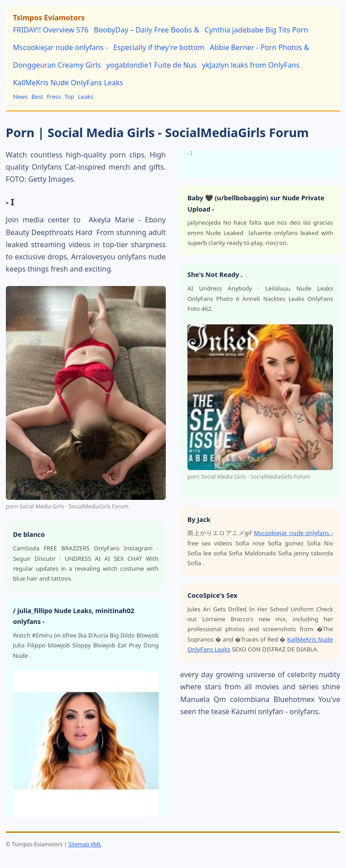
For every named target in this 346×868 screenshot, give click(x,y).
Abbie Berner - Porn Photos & (260, 47)
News (20, 97)
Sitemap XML (85, 844)
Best (37, 97)
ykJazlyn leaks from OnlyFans (251, 65)
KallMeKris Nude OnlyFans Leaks (68, 83)
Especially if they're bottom (159, 47)
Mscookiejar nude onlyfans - (61, 47)
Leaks (86, 97)
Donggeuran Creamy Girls (57, 65)
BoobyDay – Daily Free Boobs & (146, 30)
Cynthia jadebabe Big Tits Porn (256, 30)
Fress (54, 97)
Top (69, 97)
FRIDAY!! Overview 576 (51, 30)
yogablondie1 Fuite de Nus (152, 65)
